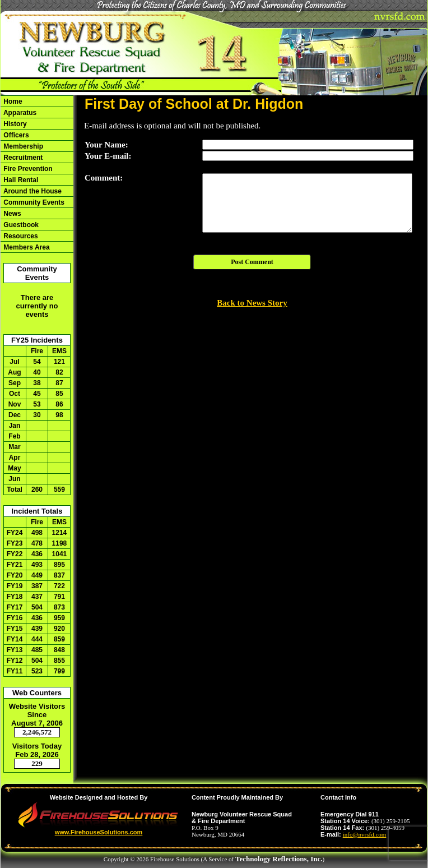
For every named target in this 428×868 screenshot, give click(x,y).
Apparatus (19, 113)
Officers (15, 135)
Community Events (33, 202)
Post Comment (252, 262)
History (14, 124)
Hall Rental (20, 180)
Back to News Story (252, 303)
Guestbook (20, 225)
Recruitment (22, 158)
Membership (22, 146)
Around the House (32, 191)
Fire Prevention (27, 169)
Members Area (26, 247)
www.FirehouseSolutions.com (99, 832)
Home (12, 101)
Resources (20, 236)
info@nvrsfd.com (365, 834)
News (11, 214)
